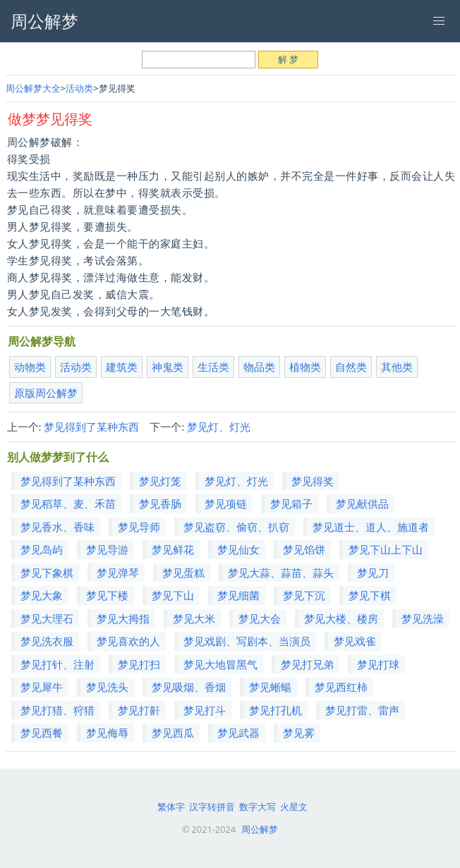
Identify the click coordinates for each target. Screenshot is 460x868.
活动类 (79, 88)
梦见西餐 (42, 733)
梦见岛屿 (42, 549)
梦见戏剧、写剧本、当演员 (247, 641)
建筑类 (122, 367)
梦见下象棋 (47, 573)
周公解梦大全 (33, 88)
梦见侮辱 (107, 733)
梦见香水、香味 (57, 527)
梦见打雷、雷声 (362, 710)
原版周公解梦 (46, 393)
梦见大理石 (47, 618)
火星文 (294, 807)
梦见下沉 (304, 595)
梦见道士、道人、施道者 (371, 527)
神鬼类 (168, 367)
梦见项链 (226, 503)
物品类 (259, 367)
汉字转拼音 (212, 807)
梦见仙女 (238, 549)
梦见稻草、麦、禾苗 (68, 503)
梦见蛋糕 (183, 573)
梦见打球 (378, 664)
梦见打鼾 (139, 710)
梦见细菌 (238, 595)
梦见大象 (42, 595)
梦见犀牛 (42, 687)
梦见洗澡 (423, 618)
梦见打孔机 (276, 710)
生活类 (213, 367)
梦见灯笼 (160, 481)
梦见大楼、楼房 (341, 618)
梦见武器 (238, 733)
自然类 (351, 367)
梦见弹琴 (118, 573)
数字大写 (258, 807)
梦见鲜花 (173, 549)
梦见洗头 (107, 687)
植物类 (305, 367)
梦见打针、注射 (57, 664)
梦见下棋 (370, 595)
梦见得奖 (313, 481)
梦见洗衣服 (47, 641)
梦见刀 (373, 573)
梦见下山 (173, 595)
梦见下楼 (107, 595)
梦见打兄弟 (307, 664)
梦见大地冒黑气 (220, 664)
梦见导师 (139, 527)
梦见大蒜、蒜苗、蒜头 (281, 573)
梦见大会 (260, 618)
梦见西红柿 (341, 687)
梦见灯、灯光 (219, 427)
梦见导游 (107, 549)
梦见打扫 (139, 664)
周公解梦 (260, 829)
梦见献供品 (362, 503)
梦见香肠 (160, 503)
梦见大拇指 (123, 618)
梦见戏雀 (355, 641)
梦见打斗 (205, 710)
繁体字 (171, 807)
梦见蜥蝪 (270, 687)
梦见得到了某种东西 (91, 427)
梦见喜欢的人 (128, 641)
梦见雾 (299, 733)
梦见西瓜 (173, 733)
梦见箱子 (291, 503)
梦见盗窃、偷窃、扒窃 (236, 527)
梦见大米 (194, 618)
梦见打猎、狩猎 (57, 710)
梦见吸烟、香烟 (189, 687)
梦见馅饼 (304, 549)
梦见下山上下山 (386, 549)
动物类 (30, 367)
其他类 (397, 367)
